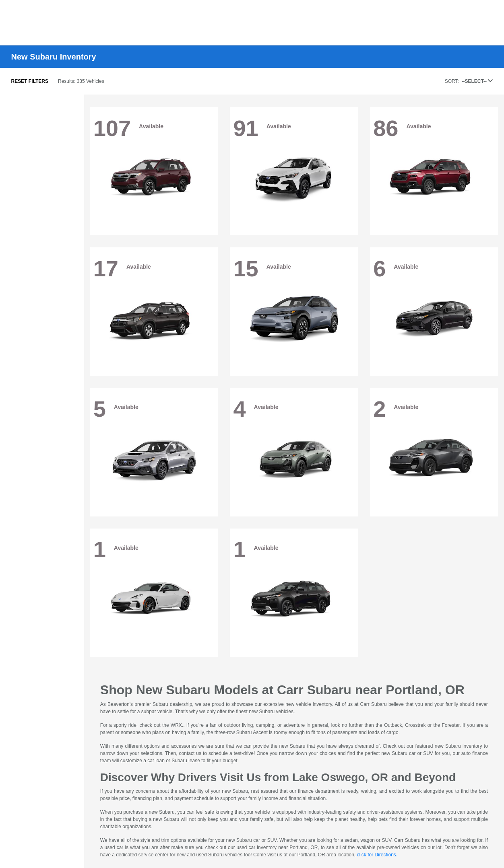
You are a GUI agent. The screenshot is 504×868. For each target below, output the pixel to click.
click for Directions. (377, 855)
